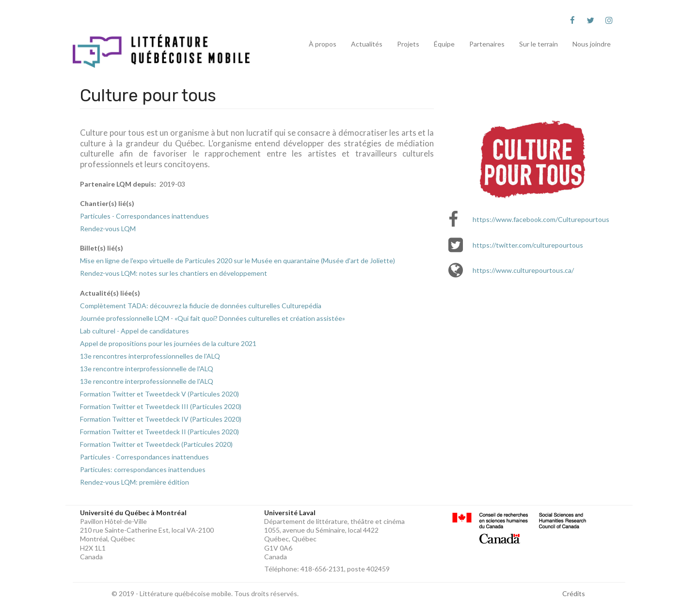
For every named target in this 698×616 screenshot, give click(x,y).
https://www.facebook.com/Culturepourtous (541, 219)
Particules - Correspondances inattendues (144, 216)
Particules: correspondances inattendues (143, 469)
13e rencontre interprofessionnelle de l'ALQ (147, 369)
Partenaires (487, 44)
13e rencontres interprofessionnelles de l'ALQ (150, 356)
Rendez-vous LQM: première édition (135, 482)
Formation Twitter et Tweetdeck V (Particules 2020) (159, 394)
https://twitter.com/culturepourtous (528, 245)
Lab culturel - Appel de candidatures (135, 331)
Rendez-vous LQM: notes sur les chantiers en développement (174, 273)
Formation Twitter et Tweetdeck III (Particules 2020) (161, 406)
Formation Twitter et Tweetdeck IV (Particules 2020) (161, 419)
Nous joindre (592, 44)
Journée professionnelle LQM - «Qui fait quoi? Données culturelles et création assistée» (213, 318)
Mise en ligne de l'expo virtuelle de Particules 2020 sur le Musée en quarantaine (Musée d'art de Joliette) (238, 261)
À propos (323, 44)
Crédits (574, 593)
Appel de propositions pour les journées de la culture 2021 (168, 343)
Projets (408, 44)
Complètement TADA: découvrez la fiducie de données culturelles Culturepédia (201, 306)
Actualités (367, 44)
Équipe (444, 44)
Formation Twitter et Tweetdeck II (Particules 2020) (159, 432)
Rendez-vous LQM (108, 229)
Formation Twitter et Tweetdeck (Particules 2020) (156, 444)
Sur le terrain (539, 44)
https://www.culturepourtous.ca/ (523, 270)
